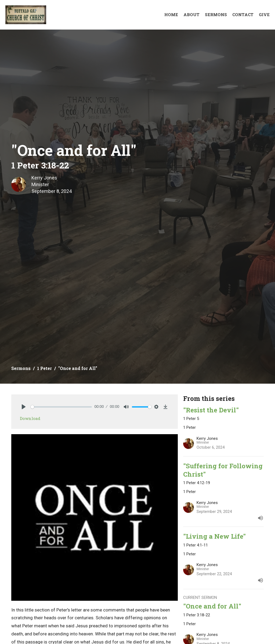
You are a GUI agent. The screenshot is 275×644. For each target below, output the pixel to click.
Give (264, 15)
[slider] (61, 407)
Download (30, 418)
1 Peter (44, 368)
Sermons (216, 15)
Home (171, 15)
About (191, 15)
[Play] (24, 407)
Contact (243, 15)
